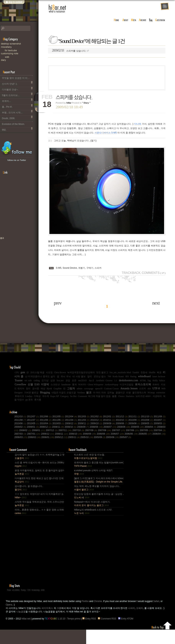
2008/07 (110, 427)
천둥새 (144, 372)
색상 (43, 389)
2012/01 (109, 417)
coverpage (89, 389)
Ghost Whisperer (96, 385)
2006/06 (132, 434)
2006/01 (48, 437)
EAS (37, 384)
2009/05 (147, 423)
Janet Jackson (159, 376)
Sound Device (70, 268)
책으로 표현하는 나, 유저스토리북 (14, 250)
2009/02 (21, 427)
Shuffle (152, 372)
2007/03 (21, 434)
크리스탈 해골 (37, 372)
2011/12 (122, 417)
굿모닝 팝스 (100, 376)
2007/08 (105, 430)
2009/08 (122, 423)
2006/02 (34, 437)
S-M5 (59, 268)
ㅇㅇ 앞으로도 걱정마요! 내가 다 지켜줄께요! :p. (39, 496)
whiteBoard (144, 376)
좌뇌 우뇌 (66, 376)
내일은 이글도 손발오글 (64, 393)
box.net (60, 380)
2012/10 (21, 417)
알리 (90, 376)
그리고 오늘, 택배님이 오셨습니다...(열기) (75, 141)
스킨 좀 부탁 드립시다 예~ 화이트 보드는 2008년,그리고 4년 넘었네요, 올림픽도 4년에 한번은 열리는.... (39, 464)
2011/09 (159, 417)
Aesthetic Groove (104, 380)
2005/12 (61, 437)
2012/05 (59, 417)
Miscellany (19, 47)
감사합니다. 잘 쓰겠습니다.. (29, 488)
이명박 (45, 384)
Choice (121, 396)
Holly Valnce (159, 380)
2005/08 (113, 437)
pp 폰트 (29, 400)
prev (58, 303)
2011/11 (135, 417)
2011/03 (84, 420)
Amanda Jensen (129, 388)
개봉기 (82, 268)
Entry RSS (90, 619)
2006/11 (62, 434)
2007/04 (159, 430)
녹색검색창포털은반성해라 (81, 372)
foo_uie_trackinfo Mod (120, 372)
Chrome (98, 601)
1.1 (116, 380)
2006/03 (21, 437)
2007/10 (79, 430)
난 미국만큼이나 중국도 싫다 (40, 376)
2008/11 (58, 427)
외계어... (17, 100)
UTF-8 (156, 388)
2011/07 (33, 420)
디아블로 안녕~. (17, 89)
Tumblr (136, 372)
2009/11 (84, 423)
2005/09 (100, 437)
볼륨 (114, 396)
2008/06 (124, 427)
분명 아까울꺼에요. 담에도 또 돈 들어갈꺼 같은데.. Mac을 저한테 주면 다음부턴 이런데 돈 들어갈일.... (39, 472)
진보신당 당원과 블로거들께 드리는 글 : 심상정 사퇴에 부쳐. (99, 496)
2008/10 (71, 427)
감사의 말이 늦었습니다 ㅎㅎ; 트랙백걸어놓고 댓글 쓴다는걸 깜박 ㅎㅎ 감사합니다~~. (39, 456)
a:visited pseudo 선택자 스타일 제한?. (94, 472)
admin (79, 389)
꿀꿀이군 (120, 393)
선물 (30, 384)
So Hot (73, 396)
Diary (19, 60)
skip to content (14, 4)
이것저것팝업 (127, 385)
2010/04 (46, 423)
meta (134, 20)
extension (161, 393)
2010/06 (21, 423)
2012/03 (84, 417)
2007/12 (52, 430)
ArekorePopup (111, 385)
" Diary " (86, 103)
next (156, 303)
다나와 (138, 124)
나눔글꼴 (21, 612)
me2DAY (83, 380)
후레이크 (19, 396)
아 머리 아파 (99, 393)
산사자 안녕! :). (17, 83)
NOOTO (82, 385)
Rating (133, 376)
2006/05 (145, 434)
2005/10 (87, 437)
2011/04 (71, 420)
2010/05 (33, 423)
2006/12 (48, 434)
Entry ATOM (126, 619)
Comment (82, 396)
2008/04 (151, 427)
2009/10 (97, 423)
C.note (19, 54)
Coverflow (20, 384)
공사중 (36, 389)
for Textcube (21, 50)
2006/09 (90, 434)
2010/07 (159, 420)
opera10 (99, 389)
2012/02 (97, 417)
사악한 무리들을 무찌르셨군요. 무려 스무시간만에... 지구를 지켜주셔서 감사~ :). (39, 504)
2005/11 (74, 437)
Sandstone (66, 385)
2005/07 (125, 437)
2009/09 (109, 423)
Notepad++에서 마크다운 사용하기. (92, 504)
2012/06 (46, 417)
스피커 (98, 268)
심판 (53, 380)
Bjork (49, 389)
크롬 (59, 608)
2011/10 (147, 417)
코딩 (68, 380)
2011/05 (59, 420)
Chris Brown (60, 372)
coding (37, 380)
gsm (23, 372)
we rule (28, 380)
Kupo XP (55, 396)
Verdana (81, 393)
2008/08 (97, 427)
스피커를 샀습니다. (70, 50)
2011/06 (46, 420)
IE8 (127, 376)
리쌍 (128, 393)
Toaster (19, 380)
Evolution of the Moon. (17, 123)
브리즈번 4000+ (143, 396)
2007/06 (133, 430)
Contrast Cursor (111, 389)
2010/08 (147, 420)
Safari (156, 601)
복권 (159, 372)
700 (109, 376)
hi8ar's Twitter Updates (17, 148)
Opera (9, 605)
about (125, 20)
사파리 (132, 608)
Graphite (58, 389)
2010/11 (109, 420)
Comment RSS (108, 619)
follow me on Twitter (17, 160)
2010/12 (97, 420)
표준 (74, 380)
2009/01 (33, 427)
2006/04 (159, 434)
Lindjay (29, 396)
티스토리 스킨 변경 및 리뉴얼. (90, 456)
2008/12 (46, 427)
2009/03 (159, 423)
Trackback (131, 273)
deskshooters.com (128, 380)
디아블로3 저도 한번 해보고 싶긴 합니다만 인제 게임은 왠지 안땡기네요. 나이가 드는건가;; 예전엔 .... (39, 480)
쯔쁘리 (156, 385)
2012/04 (71, 417)
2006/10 (76, 434)
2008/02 (26, 430)
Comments (154, 273)
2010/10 (122, 420)
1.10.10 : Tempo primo (63, 619)
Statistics (130, 396)
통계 (74, 385)
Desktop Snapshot (19, 44)
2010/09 (135, 420)
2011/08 (21, 420)
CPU (17, 372)
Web (21, 57)
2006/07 (118, 434)
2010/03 (59, 423)
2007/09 (92, 430)
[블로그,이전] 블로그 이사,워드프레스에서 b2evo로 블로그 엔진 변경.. (99, 480)
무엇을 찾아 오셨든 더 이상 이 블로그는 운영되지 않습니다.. (17, 77)
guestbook (161, 20)
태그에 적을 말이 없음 (99, 396)
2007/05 (147, 430)
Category (65, 396)
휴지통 (38, 400)
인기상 (45, 380)
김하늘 (111, 393)
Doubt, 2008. (17, 118)
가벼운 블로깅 (31, 393)
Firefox (85, 601)
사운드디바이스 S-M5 (106, 133)
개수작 (46, 396)
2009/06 (135, 423)
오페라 (140, 608)
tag (151, 20)
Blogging (45, 392)
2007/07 (119, 430)
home (116, 20)
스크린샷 (55, 385)
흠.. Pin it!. (17, 106)
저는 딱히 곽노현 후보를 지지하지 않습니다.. (97, 488)
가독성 (37, 396)
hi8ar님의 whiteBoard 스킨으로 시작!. (93, 511)
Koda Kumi (118, 376)
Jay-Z (91, 380)
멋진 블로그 (102, 372)
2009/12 (71, 423)
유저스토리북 (143, 384)
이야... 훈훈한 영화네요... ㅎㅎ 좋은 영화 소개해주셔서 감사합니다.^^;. (39, 511)
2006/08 (104, 434)
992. (17, 129)
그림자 (71, 388)
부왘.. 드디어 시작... (17, 112)
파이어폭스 (47, 608)
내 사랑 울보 (79, 376)
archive (143, 20)
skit (149, 389)
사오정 (49, 372)
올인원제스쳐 (139, 393)
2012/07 (33, 417)
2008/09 (83, 427)
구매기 (90, 268)
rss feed (165, 7)
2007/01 (34, 434)
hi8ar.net (57, 9)
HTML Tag (145, 380)
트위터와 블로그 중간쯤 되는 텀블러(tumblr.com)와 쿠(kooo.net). (99, 464)
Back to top (162, 625)
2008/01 (39, 430)
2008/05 (138, 427)
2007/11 (65, 430)
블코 (89, 392)
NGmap (151, 393)
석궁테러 (157, 396)
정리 (28, 389)
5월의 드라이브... (17, 95)
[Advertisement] (107, 78)
